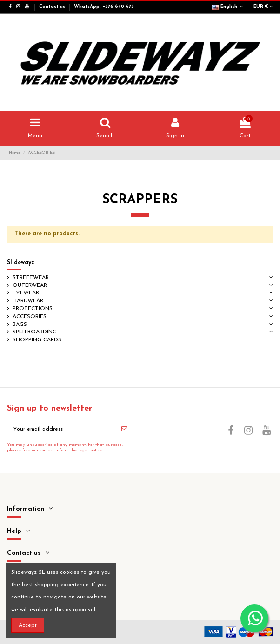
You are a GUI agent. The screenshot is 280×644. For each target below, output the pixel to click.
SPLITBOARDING (35, 332)
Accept (28, 625)
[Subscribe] (124, 429)
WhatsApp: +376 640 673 (104, 7)
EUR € (263, 7)
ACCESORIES (30, 317)
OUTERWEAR (30, 285)
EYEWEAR (26, 293)
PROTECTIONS (33, 309)
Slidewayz (21, 263)
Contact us (53, 7)
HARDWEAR (28, 301)
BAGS (20, 325)
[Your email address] (62, 429)
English (228, 7)
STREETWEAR (31, 278)
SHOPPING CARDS (37, 340)
